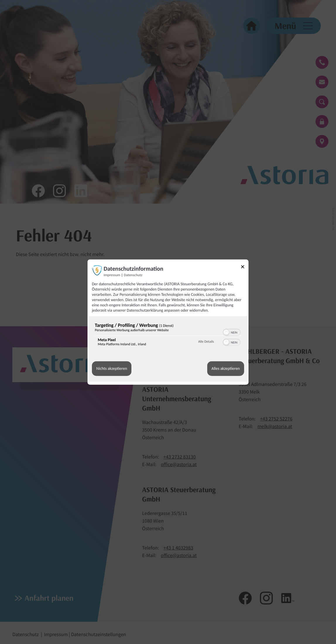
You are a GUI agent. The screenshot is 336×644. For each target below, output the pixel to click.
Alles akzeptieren (226, 369)
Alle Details (206, 342)
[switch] (232, 332)
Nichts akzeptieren (112, 369)
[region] (168, 335)
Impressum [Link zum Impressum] (112, 275)
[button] (226, 332)
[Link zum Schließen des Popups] (245, 268)
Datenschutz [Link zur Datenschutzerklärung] (133, 275)
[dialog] (168, 322)
